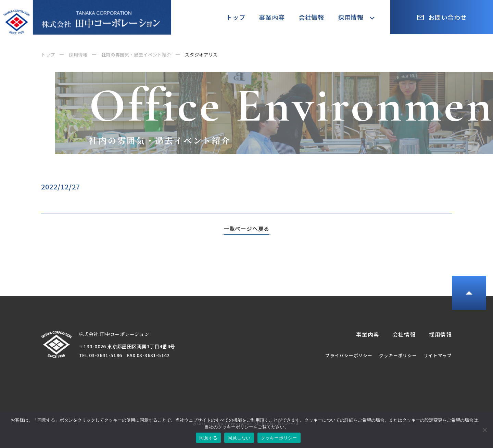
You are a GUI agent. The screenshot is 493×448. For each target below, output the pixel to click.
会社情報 (311, 17)
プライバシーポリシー (349, 356)
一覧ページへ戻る (246, 228)
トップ (236, 17)
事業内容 (272, 17)
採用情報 (351, 17)
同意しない (239, 438)
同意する (208, 438)
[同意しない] (484, 430)
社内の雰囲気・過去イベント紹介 (136, 55)
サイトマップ (438, 356)
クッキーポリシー (398, 356)
